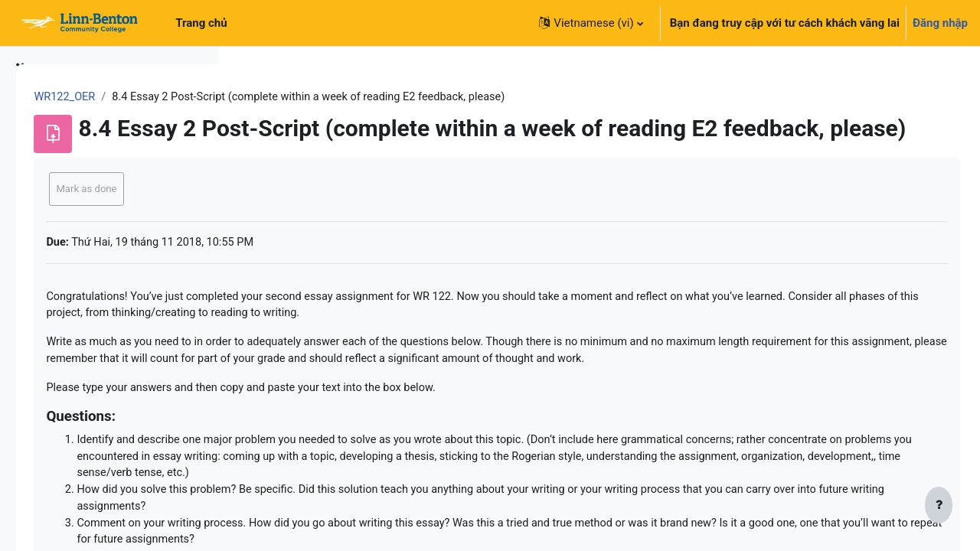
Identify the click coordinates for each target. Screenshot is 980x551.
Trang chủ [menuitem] (201, 23)
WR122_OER (280, 97)
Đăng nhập (940, 23)
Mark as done (301, 212)
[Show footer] (939, 507)
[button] (591, 23)
